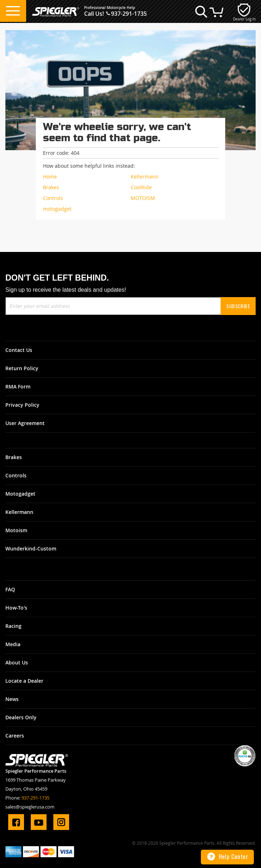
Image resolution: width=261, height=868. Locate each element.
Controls (16, 475)
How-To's (16, 608)
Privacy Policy (22, 405)
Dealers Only (21, 717)
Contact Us (19, 350)
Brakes (14, 457)
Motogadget (20, 494)
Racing (13, 626)
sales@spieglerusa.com (30, 807)
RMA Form (18, 387)
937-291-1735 (129, 14)
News (12, 699)
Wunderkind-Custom (31, 549)
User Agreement (25, 423)
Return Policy (22, 368)
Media (13, 644)
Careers (15, 736)
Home (50, 177)
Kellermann (19, 512)
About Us (17, 662)
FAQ (10, 589)
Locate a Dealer (24, 681)
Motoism (16, 530)
